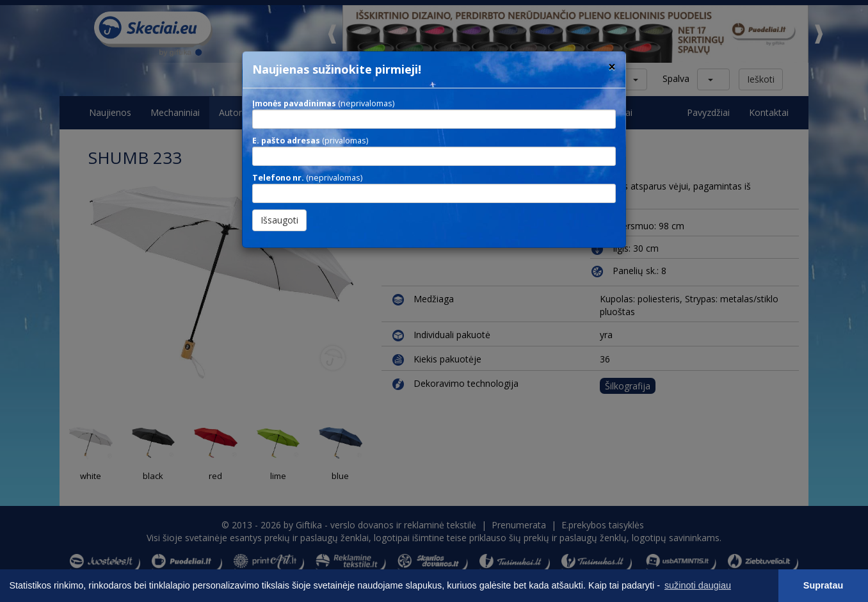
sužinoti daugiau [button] (698, 585)
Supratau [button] (823, 585)
